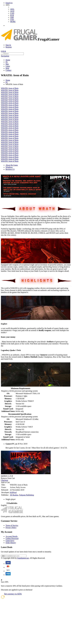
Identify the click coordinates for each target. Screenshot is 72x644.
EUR (12, 15)
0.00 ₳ (3, 51)
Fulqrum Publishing (27, 495)
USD (12, 20)
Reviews (10, 169)
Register (9, 47)
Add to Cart (5, 482)
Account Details (12, 536)
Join (3, 556)
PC (7, 62)
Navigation (5, 56)
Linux (8, 66)
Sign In (8, 45)
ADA (12, 9)
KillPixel (13, 492)
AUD (12, 11)
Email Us (9, 3)
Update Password (12, 538)
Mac (7, 64)
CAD (12, 13)
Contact (8, 70)
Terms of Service (12, 525)
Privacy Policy (11, 528)
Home (8, 60)
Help (7, 68)
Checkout (4, 480)
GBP (12, 17)
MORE (13, 22)
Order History (11, 543)
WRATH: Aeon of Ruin (10, 88)
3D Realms (14, 495)
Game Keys (10, 541)
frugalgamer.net (23, 558)
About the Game (12, 165)
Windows (9, 167)
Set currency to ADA (13, 594)
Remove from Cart (8, 478)
